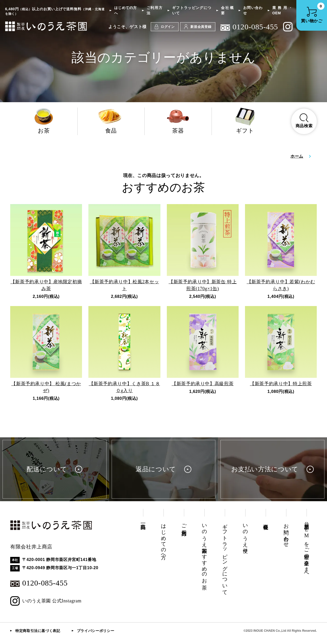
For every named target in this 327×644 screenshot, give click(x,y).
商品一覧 (143, 521)
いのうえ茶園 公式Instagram (46, 601)
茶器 (178, 121)
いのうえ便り (245, 536)
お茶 (44, 121)
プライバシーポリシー (96, 631)
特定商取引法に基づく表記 (38, 631)
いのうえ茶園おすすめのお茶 (204, 551)
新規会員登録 (198, 27)
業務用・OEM (282, 10)
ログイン (165, 27)
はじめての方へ (125, 10)
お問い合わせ (253, 10)
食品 (111, 121)
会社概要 (227, 10)
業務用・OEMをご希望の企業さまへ (307, 548)
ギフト (245, 121)
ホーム (297, 156)
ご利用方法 (155, 10)
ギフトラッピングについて (192, 10)
